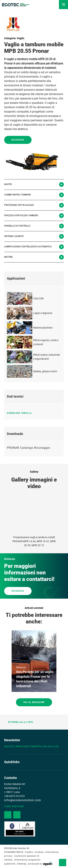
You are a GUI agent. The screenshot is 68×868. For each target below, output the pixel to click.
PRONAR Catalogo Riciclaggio (29, 448)
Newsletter (12, 740)
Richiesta (18, 140)
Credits (29, 852)
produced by (40, 864)
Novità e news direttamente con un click (32, 747)
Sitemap (22, 864)
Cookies (39, 852)
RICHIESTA (18, 591)
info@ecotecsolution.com (23, 800)
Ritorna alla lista (19, 722)
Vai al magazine (34, 702)
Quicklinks (12, 762)
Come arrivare (14, 806)
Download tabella (21, 413)
